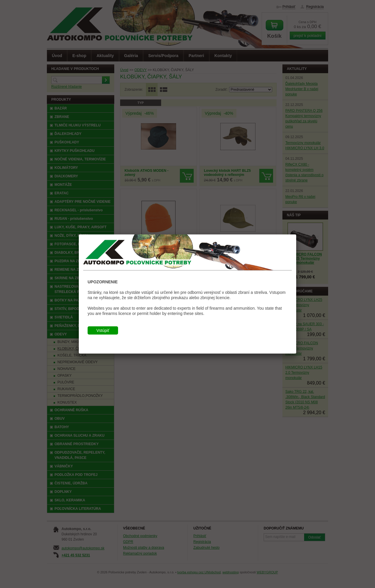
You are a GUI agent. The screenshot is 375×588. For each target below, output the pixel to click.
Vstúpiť (103, 330)
